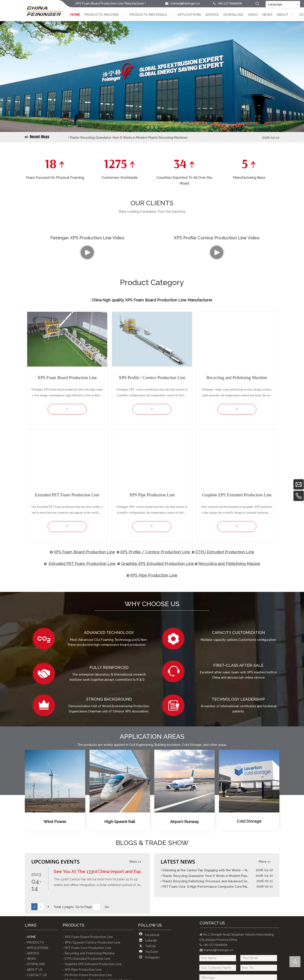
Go (107, 958)
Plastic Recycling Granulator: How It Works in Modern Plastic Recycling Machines (221, 927)
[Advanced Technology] (46, 690)
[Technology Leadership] (176, 756)
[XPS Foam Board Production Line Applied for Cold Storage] (249, 832)
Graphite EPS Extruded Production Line (158, 614)
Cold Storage (249, 875)
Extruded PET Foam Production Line (82, 614)
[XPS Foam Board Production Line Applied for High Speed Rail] (120, 832)
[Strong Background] (46, 756)
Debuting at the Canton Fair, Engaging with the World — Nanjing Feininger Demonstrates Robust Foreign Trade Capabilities (159, 134)
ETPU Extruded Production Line (225, 603)
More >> (135, 913)
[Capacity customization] (176, 690)
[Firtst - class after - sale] (176, 722)
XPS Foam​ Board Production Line (84, 603)
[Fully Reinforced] (46, 724)
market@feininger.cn (185, 3)
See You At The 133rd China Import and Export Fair (104, 923)
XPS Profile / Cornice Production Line (155, 603)
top (295, 961)
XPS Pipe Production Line (154, 626)
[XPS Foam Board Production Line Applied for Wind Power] (55, 832)
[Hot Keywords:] (257, 4)
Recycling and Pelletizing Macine (229, 614)
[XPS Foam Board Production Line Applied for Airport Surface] (184, 832)
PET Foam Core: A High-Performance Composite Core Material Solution (215, 938)
